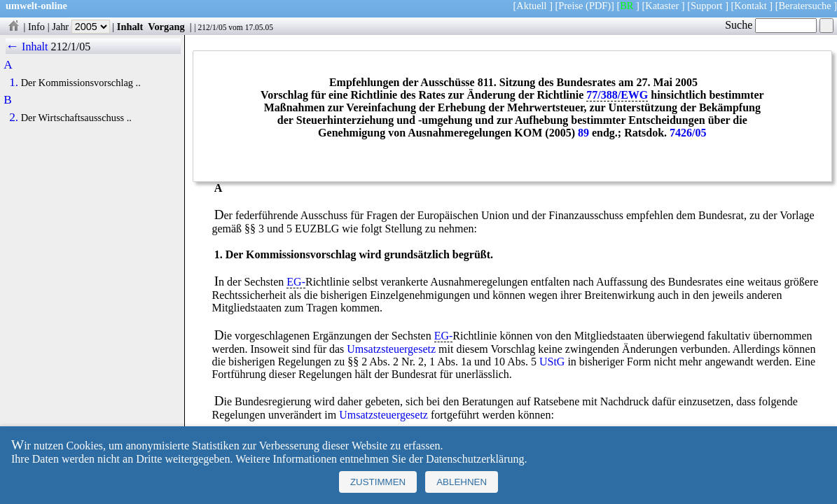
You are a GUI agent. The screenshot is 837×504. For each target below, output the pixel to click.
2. (14, 118)
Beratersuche (805, 6)
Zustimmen (378, 482)
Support (707, 6)
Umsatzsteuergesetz (391, 349)
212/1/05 (212, 27)
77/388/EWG (617, 95)
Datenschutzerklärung (475, 459)
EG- (296, 282)
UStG (552, 362)
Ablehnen (462, 482)
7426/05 (688, 133)
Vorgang (166, 27)
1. (14, 83)
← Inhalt (27, 47)
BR (627, 6)
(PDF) (598, 6)
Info (36, 27)
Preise (570, 6)
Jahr (81, 27)
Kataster (662, 6)
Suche (771, 25)
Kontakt (750, 6)
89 (583, 133)
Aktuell (531, 6)
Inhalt (130, 27)
